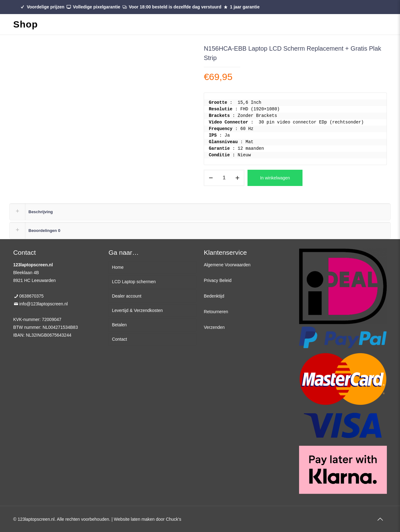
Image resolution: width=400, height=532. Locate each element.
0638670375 (32, 296)
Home (118, 267)
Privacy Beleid (218, 280)
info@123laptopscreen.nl (44, 304)
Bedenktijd (214, 296)
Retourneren (216, 312)
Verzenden (214, 327)
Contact (119, 339)
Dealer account (127, 296)
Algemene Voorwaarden (227, 265)
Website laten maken (134, 519)
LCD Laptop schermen (134, 282)
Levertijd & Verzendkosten (137, 310)
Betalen (119, 325)
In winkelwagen (275, 178)
